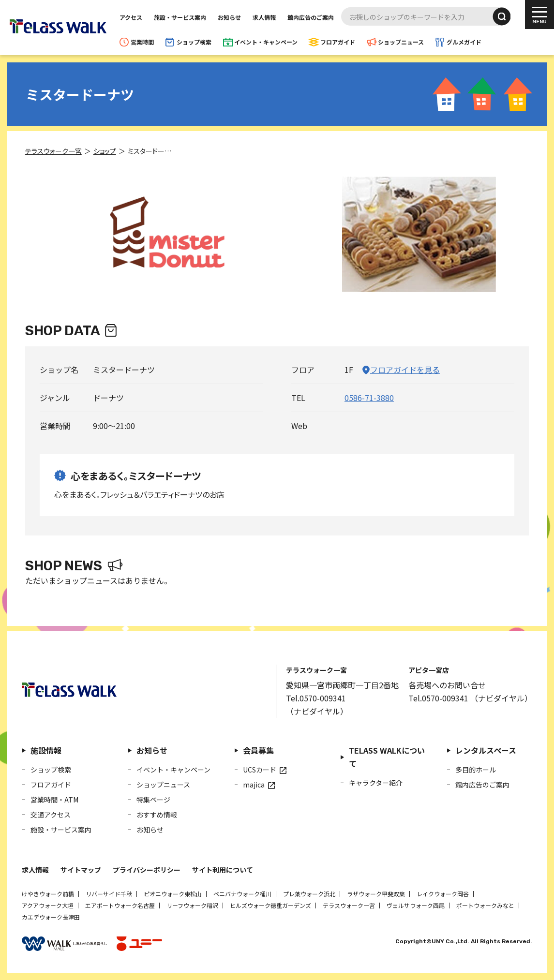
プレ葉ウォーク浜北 (309, 894)
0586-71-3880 (369, 398)
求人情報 (264, 17)
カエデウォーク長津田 (51, 917)
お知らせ (229, 17)
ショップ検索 (194, 42)
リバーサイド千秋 (109, 894)
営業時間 (142, 42)
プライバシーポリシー (147, 870)
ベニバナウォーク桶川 (242, 894)
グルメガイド (464, 42)
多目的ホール (476, 770)
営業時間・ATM (54, 800)
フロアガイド (338, 42)
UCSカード (260, 770)
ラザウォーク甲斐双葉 (376, 894)
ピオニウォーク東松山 (173, 894)
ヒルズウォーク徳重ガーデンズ (270, 905)
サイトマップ (81, 870)
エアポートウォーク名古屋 (120, 905)
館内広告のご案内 (311, 17)
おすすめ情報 (157, 815)
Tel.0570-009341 (316, 698)
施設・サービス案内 (180, 17)
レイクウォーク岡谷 (443, 894)
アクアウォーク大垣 (48, 905)
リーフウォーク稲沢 (192, 905)
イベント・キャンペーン (266, 42)
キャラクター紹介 (376, 783)
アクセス (131, 17)
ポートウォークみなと (485, 905)
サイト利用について (223, 870)
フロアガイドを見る (405, 370)
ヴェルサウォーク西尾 (416, 905)
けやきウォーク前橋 (48, 894)
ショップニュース (401, 42)
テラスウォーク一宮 (349, 905)
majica (254, 785)
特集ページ (153, 800)
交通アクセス (51, 815)
